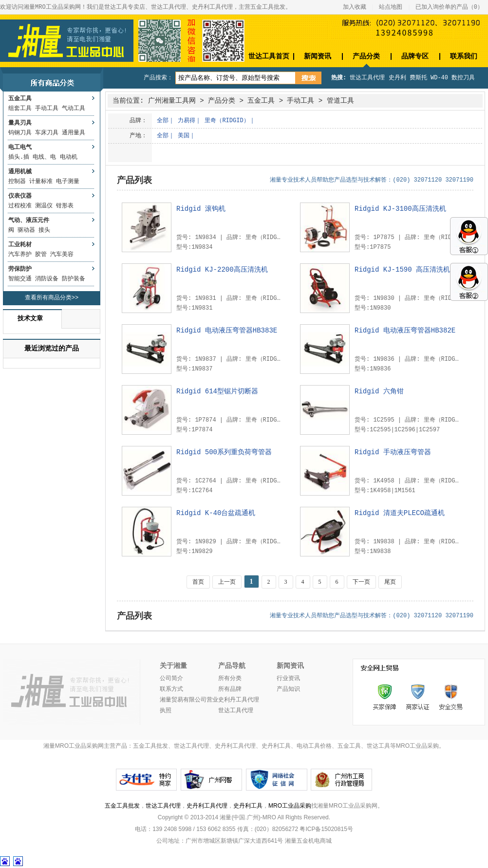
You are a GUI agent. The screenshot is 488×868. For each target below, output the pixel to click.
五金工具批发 (122, 806)
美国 (184, 136)
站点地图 (391, 7)
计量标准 (41, 182)
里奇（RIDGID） (227, 121)
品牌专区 (415, 56)
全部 (163, 121)
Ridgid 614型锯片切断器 (217, 391)
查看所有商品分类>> (52, 298)
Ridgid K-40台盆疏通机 (216, 513)
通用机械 (20, 172)
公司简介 (171, 679)
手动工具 (47, 109)
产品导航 (232, 666)
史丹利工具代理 (207, 806)
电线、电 (44, 157)
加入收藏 (355, 7)
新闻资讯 (318, 56)
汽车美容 (62, 255)
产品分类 (366, 56)
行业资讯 (288, 679)
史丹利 (397, 78)
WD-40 (439, 78)
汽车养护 (20, 255)
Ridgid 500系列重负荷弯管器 (224, 452)
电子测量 (68, 182)
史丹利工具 (248, 806)
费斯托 (418, 78)
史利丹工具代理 (239, 700)
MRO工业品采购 (290, 806)
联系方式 (171, 689)
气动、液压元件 (29, 221)
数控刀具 (463, 78)
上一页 (227, 582)
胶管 (41, 255)
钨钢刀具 (20, 133)
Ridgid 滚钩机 (201, 209)
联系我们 (464, 56)
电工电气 (20, 148)
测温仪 (44, 206)
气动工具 (74, 109)
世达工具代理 (367, 78)
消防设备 (47, 279)
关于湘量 (173, 666)
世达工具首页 (269, 56)
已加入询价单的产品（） (449, 7)
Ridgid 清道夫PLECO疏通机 (400, 513)
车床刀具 (47, 133)
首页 (198, 582)
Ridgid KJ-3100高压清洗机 (400, 209)
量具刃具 (20, 123)
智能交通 (20, 279)
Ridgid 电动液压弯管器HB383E (227, 331)
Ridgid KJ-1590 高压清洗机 (402, 270)
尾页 (390, 582)
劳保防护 (20, 269)
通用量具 (74, 133)
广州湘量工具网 (172, 101)
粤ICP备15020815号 (326, 829)
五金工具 (20, 99)
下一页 (361, 582)
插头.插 (19, 157)
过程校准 (20, 206)
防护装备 (74, 279)
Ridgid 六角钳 (379, 391)
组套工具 (20, 109)
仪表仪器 (20, 196)
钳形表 (65, 206)
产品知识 (288, 689)
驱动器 (26, 230)
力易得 (187, 121)
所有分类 (230, 679)
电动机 (69, 157)
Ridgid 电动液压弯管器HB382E (405, 331)
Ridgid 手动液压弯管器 (393, 452)
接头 (44, 230)
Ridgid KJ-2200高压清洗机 (222, 270)
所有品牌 (230, 689)
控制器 (17, 182)
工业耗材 (20, 245)
